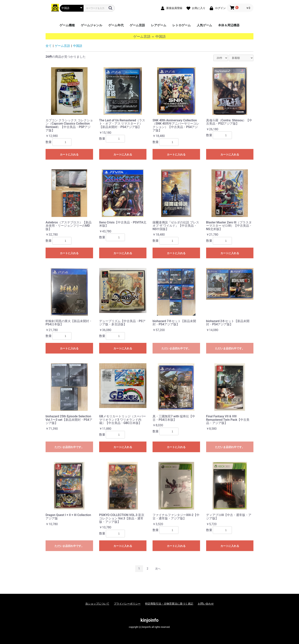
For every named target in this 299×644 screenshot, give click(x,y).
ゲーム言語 (137, 25)
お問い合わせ (206, 604)
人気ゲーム (204, 25)
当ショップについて (97, 604)
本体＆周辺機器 (229, 25)
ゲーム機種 (67, 25)
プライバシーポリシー (127, 604)
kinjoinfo (149, 620)
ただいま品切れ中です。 (176, 348)
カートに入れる (69, 154)
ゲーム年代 (116, 25)
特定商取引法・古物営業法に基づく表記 (169, 604)
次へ (158, 569)
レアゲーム (159, 25)
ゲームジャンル (92, 25)
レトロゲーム (182, 25)
